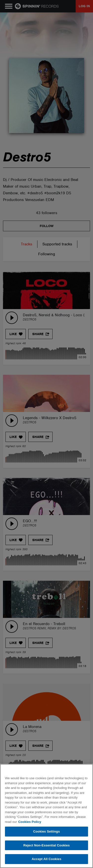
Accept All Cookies (47, 859)
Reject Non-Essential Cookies (46, 845)
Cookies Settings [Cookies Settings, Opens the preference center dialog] (47, 831)
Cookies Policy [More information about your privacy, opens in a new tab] (30, 822)
